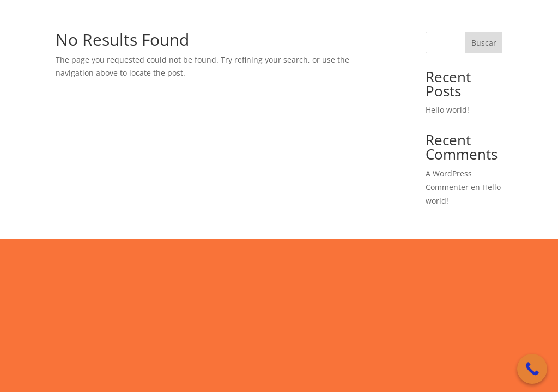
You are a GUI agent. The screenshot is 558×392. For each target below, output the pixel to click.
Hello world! (447, 110)
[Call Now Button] (532, 369)
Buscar (484, 43)
